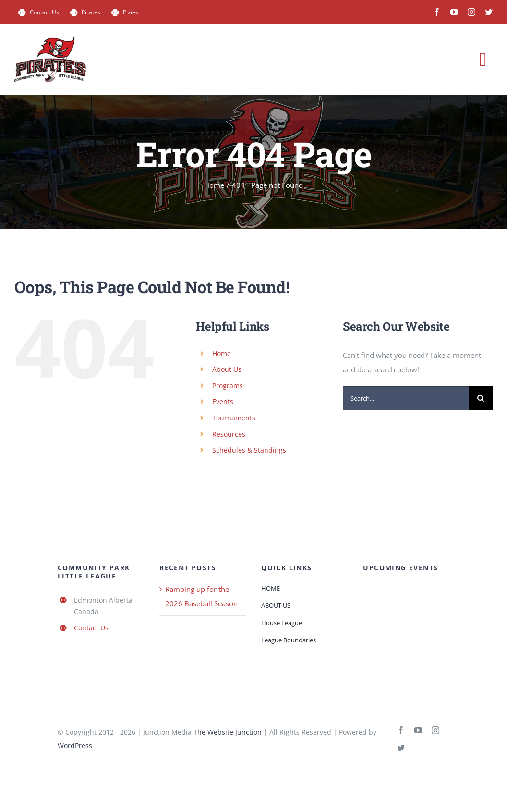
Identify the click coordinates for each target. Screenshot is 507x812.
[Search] (481, 398)
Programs (228, 386)
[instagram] (471, 12)
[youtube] (454, 12)
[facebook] (437, 12)
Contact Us (91, 628)
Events (223, 401)
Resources (229, 434)
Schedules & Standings (249, 450)
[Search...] (406, 398)
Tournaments (234, 418)
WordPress (75, 745)
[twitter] (489, 12)
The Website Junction (228, 732)
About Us (227, 369)
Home (222, 353)
